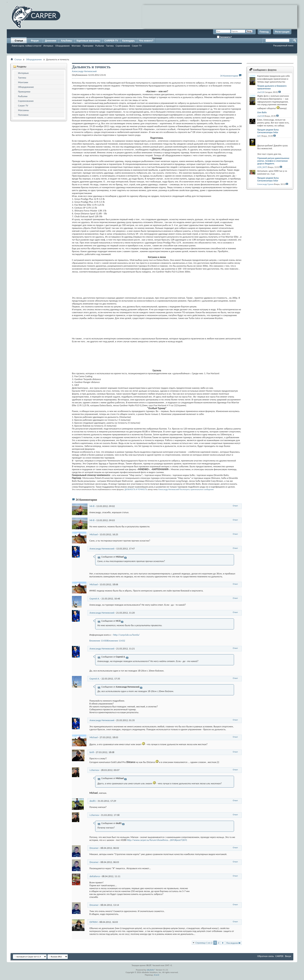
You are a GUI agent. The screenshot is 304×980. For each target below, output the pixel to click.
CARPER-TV (111, 41)
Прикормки (88, 46)
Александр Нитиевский (169, 489)
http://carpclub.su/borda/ (127, 635)
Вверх (288, 956)
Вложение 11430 (98, 641)
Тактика (110, 46)
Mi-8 (92, 506)
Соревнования (123, 46)
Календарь (129, 41)
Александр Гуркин (265, 184)
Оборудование (63, 46)
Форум (35, 41)
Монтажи (76, 46)
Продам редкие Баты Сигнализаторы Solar (268, 131)
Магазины (23, 110)
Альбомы (66, 41)
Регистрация (282, 32)
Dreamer (94, 848)
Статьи (19, 41)
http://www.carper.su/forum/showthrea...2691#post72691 (157, 840)
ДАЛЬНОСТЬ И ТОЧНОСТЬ (136, 489)
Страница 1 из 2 (204, 943)
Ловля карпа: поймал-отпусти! (27, 46)
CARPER (279, 956)
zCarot (157, 975)
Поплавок (23, 115)
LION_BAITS (262, 167)
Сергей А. (95, 599)
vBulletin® (151, 970)
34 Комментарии (229, 76)
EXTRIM (94, 922)
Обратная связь (266, 956)
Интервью (48, 46)
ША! (259, 136)
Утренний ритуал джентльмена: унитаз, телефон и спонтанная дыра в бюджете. (273, 161)
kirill (92, 752)
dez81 (93, 801)
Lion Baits (262, 112)
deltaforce (95, 876)
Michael (94, 534)
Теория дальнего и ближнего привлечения (272, 87)
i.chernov (94, 770)
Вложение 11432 (116, 641)
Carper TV (137, 46)
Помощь (264, 32)
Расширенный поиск (283, 46)
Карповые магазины (88, 41)
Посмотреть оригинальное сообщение (196, 489)
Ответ (235, 506)
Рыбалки (100, 46)
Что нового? (146, 41)
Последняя (234, 943)
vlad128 (261, 92)
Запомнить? (224, 37)
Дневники (51, 41)
